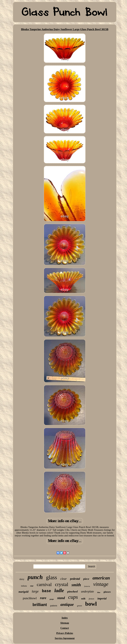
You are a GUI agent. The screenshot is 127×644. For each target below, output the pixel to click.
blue (99, 592)
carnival (44, 584)
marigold (23, 592)
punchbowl (30, 598)
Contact (65, 628)
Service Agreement (65, 638)
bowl (91, 604)
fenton (92, 599)
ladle (59, 590)
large (35, 591)
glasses (107, 592)
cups (73, 597)
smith (76, 585)
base (46, 591)
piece (86, 579)
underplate (87, 591)
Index (65, 618)
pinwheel (73, 592)
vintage (101, 584)
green (79, 606)
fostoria (87, 586)
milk (83, 599)
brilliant (40, 605)
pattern (54, 606)
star (32, 586)
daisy (22, 579)
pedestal (75, 579)
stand (61, 598)
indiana (24, 586)
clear (64, 579)
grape (52, 599)
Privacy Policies (65, 633)
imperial (102, 599)
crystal (62, 584)
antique (67, 604)
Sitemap (65, 623)
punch (35, 577)
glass (52, 577)
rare (43, 598)
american (101, 578)
